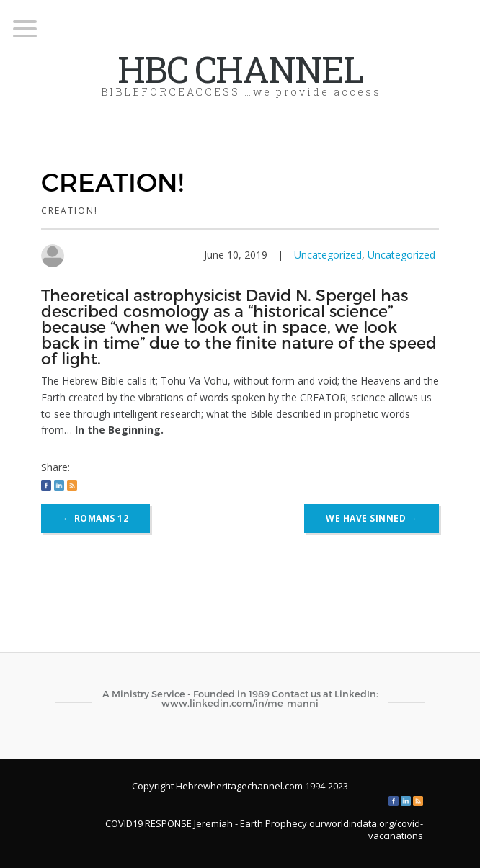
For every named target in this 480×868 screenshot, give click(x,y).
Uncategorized (328, 255)
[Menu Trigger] (25, 28)
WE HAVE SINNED (372, 518)
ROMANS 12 (96, 518)
